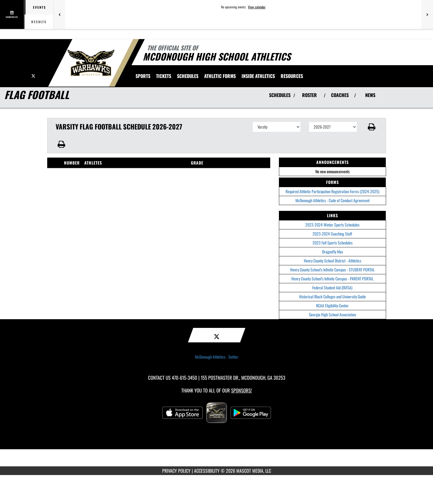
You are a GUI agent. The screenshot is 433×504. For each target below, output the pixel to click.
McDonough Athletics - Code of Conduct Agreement (332, 200)
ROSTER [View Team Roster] (309, 95)
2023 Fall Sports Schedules (332, 243)
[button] (371, 127)
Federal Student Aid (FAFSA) (332, 287)
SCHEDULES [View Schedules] (280, 95)
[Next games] (427, 14)
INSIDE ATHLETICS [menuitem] (258, 76)
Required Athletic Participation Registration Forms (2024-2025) (332, 191)
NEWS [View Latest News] (370, 95)
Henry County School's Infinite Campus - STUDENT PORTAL (332, 270)
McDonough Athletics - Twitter (217, 357)
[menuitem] (164, 76)
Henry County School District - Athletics (332, 261)
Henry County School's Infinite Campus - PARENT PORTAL (332, 279)
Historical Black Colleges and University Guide (332, 296)
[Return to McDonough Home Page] (91, 62)
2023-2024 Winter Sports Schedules (332, 225)
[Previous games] (59, 14)
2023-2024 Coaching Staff (332, 234)
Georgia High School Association (332, 314)
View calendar (257, 7)
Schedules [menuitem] (188, 76)
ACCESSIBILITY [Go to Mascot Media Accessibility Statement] (207, 471)
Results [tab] (39, 22)
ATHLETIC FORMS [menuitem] (220, 76)
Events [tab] (40, 7)
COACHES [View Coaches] (340, 95)
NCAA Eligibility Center (332, 305)
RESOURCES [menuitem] (292, 76)
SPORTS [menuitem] (143, 76)
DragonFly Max (332, 252)
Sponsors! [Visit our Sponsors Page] (241, 390)
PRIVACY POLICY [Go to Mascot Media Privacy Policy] (176, 471)
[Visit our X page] (33, 75)
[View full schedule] (12, 14)
